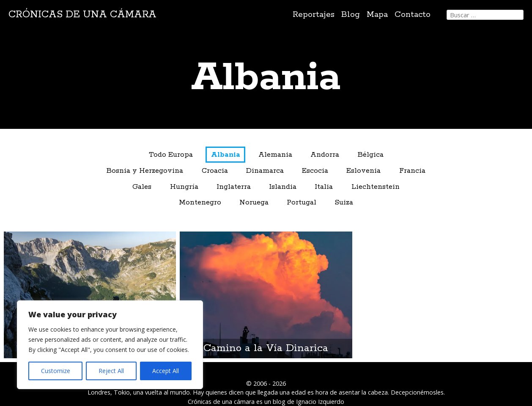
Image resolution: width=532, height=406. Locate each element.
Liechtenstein (376, 187)
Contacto (413, 15)
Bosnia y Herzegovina (145, 171)
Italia (324, 187)
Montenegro (200, 203)
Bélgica (371, 155)
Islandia (283, 187)
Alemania (275, 155)
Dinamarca (265, 171)
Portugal (302, 203)
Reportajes (314, 15)
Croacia (215, 171)
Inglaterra (234, 187)
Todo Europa (171, 155)
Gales (142, 187)
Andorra (325, 155)
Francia (412, 171)
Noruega (254, 203)
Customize (56, 371)
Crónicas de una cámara (82, 15)
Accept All (166, 371)
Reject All (111, 371)
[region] (110, 345)
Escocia (315, 171)
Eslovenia (363, 171)
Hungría (184, 187)
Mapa (377, 15)
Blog (351, 15)
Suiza (344, 203)
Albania (226, 155)
